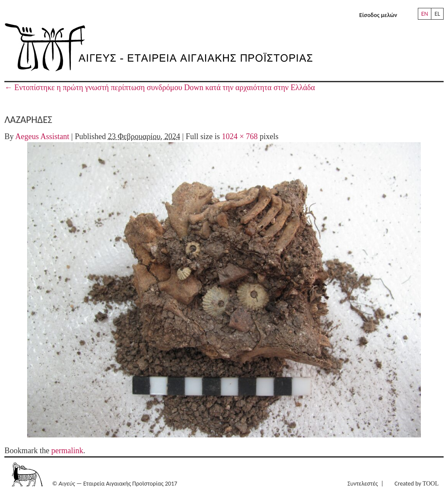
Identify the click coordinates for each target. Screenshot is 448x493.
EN (425, 14)
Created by (417, 484)
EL (437, 14)
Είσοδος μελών (378, 15)
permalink (67, 451)
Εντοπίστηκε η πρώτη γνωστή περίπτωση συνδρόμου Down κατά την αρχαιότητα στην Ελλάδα (160, 87)
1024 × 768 (240, 136)
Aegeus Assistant (42, 136)
